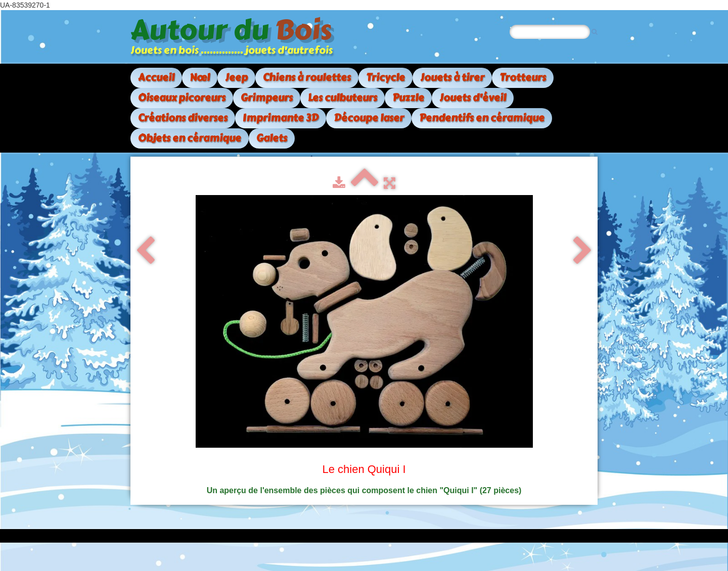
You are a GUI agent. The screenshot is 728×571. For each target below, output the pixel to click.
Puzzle (408, 98)
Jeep (236, 78)
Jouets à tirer (452, 78)
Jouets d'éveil (473, 98)
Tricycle (385, 78)
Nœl (200, 78)
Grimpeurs (267, 98)
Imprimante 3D (281, 118)
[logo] (235, 37)
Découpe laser (369, 118)
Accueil (156, 78)
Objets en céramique (190, 138)
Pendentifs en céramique (482, 118)
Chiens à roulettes (307, 78)
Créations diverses (183, 118)
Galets (272, 138)
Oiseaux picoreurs (182, 98)
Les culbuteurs (343, 98)
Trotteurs (523, 78)
